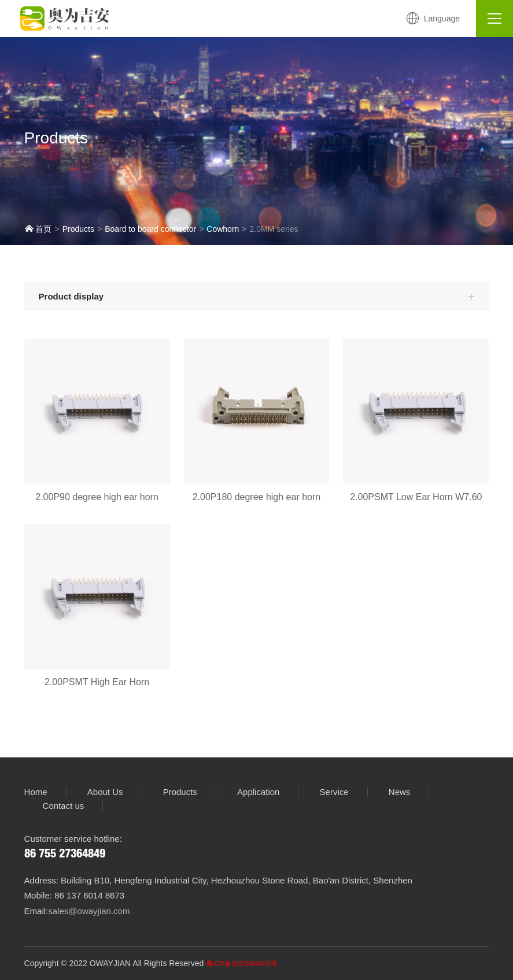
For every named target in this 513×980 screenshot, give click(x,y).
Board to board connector (150, 229)
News (400, 792)
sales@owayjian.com (89, 911)
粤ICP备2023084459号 (241, 964)
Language (433, 19)
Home (36, 792)
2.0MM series (274, 229)
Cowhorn (223, 229)
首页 (38, 229)
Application (258, 792)
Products (78, 229)
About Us (105, 792)
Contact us (64, 806)
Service (334, 792)
